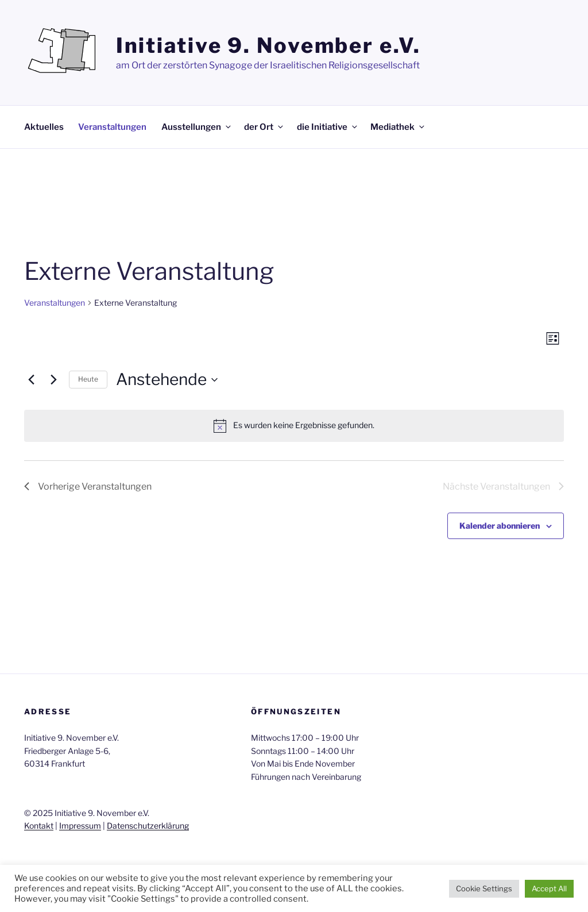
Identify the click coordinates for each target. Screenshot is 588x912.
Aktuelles (44, 127)
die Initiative (328, 127)
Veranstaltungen (112, 127)
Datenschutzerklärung (148, 826)
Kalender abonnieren (500, 526)
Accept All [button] (549, 888)
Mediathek (398, 127)
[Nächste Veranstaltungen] (53, 380)
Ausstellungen (197, 127)
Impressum (80, 826)
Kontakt (39, 826)
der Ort (264, 127)
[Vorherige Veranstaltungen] (31, 380)
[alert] (294, 426)
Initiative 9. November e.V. (268, 45)
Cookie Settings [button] (484, 888)
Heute (88, 379)
